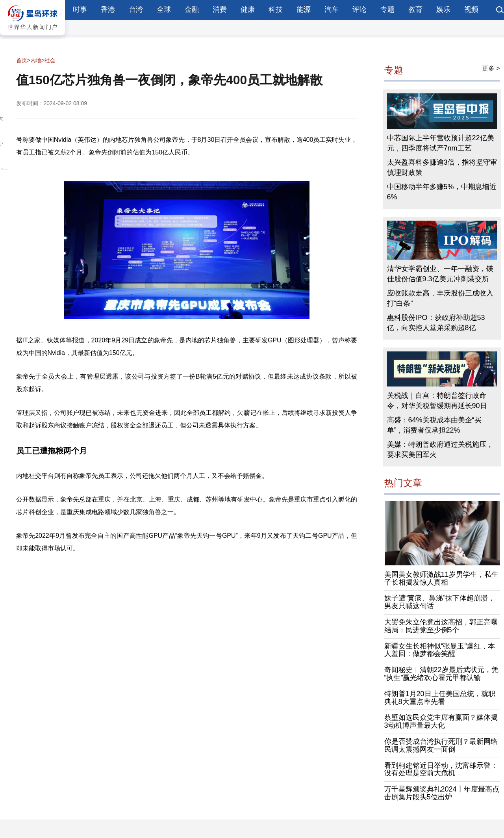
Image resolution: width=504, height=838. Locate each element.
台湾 (136, 9)
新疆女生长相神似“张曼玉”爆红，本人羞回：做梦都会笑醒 (440, 650)
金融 (192, 9)
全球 (164, 9)
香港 (108, 9)
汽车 (332, 9)
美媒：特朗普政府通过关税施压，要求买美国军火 (440, 450)
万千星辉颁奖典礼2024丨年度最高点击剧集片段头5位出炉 (442, 793)
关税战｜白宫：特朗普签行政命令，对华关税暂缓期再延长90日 (437, 401)
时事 (80, 9)
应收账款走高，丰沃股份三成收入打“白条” (440, 298)
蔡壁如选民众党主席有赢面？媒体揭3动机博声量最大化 (441, 721)
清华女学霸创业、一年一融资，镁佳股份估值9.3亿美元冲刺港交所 (440, 274)
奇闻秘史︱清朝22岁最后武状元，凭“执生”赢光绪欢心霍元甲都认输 (441, 674)
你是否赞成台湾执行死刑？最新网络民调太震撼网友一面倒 (441, 745)
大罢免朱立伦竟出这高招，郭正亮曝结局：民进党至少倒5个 (441, 626)
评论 (359, 9)
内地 (36, 60)
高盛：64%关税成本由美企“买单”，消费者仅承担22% (434, 425)
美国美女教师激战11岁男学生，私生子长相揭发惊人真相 (441, 578)
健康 (248, 9)
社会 (50, 60)
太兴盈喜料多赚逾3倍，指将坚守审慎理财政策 (442, 167)
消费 (220, 9)
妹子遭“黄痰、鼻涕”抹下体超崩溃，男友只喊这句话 (440, 602)
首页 (22, 60)
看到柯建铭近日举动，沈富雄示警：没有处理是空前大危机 (441, 769)
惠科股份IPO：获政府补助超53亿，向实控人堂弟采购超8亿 (436, 323)
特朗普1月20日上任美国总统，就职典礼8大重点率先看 (440, 698)
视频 (471, 9)
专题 (387, 9)
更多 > (491, 68)
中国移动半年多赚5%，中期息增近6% (442, 192)
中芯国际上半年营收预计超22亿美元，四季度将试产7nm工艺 (441, 143)
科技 (276, 9)
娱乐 (443, 9)
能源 (304, 9)
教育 (415, 9)
